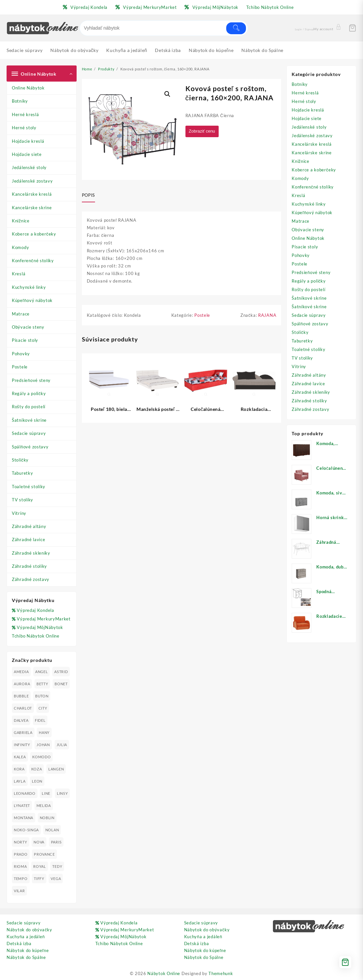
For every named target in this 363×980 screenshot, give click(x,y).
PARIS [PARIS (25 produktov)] (56, 842)
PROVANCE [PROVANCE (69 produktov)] (44, 854)
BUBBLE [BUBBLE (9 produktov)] (21, 696)
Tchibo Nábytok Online (36, 636)
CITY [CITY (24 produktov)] (43, 708)
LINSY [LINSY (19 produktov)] (62, 793)
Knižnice (21, 221)
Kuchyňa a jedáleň (26, 937)
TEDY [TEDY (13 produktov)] (57, 866)
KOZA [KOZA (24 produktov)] (37, 769)
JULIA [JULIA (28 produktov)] (62, 745)
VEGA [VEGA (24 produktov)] (56, 879)
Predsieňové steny (31, 380)
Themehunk (221, 973)
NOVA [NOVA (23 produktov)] (39, 842)
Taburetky (22, 473)
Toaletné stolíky (29, 487)
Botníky (20, 101)
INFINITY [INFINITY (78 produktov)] (22, 745)
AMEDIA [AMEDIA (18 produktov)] (21, 672)
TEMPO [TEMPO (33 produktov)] (21, 879)
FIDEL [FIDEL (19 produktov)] (40, 720)
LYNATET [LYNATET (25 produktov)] (22, 805)
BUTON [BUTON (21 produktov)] (42, 696)
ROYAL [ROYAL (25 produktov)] (40, 866)
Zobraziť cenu (204, 131)
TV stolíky (23, 500)
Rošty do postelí (29, 407)
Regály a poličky (29, 393)
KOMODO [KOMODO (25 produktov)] (41, 757)
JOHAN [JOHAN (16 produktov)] (43, 745)
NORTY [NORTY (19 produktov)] (21, 842)
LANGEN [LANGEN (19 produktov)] (56, 769)
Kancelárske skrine (32, 208)
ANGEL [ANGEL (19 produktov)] (42, 672)
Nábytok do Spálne (26, 957)
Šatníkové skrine (29, 420)
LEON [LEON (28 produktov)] (37, 781)
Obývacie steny (28, 327)
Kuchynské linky (29, 287)
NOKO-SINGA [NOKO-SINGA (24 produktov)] (26, 830)
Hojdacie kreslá (28, 141)
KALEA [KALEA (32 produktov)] (20, 757)
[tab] (91, 196)
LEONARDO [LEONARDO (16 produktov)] (25, 793)
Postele (20, 367)
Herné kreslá (25, 114)
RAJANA (267, 315)
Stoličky (20, 460)
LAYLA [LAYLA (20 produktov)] (20, 781)
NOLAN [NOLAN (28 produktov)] (52, 830)
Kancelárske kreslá (32, 194)
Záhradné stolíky (29, 566)
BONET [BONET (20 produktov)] (61, 684)
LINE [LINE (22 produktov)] (46, 793)
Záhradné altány (29, 526)
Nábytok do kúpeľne (28, 950)
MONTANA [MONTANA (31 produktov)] (24, 818)
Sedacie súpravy (29, 433)
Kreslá (19, 274)
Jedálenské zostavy (32, 181)
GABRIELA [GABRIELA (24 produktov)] (23, 732)
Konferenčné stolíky (33, 261)
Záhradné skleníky (31, 553)
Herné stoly (24, 128)
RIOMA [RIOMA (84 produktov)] (20, 866)
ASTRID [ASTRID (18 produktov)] (61, 672)
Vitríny (19, 513)
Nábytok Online (164, 973)
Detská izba (19, 943)
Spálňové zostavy (30, 447)
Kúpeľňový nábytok (32, 300)
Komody (20, 247)
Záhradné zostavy (31, 579)
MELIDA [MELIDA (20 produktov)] (44, 805)
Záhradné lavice (29, 540)
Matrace (21, 314)
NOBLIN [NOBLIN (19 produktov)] (47, 818)
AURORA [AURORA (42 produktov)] (22, 684)
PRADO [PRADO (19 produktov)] (21, 854)
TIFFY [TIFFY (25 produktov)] (39, 879)
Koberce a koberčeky (34, 234)
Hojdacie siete (27, 154)
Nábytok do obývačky (29, 930)
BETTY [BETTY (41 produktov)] (42, 684)
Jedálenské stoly (29, 167)
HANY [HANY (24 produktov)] (44, 732)
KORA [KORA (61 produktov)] (19, 769)
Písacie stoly (25, 340)
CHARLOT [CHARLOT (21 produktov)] (23, 708)
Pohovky (21, 354)
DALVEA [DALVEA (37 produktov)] (21, 720)
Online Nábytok (28, 88)
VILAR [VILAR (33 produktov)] (19, 891)
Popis (88, 195)
